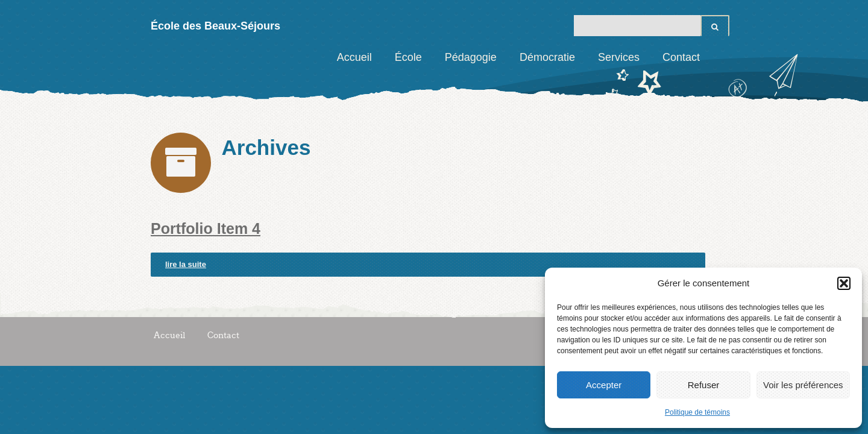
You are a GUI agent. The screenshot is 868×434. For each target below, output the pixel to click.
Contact (681, 57)
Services (619, 57)
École (408, 57)
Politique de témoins (697, 412)
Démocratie (547, 57)
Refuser (704, 385)
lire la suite (186, 264)
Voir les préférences (803, 385)
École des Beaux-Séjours (215, 26)
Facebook (720, 57)
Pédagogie (471, 57)
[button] (844, 283)
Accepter (604, 385)
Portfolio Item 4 (206, 228)
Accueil (354, 57)
